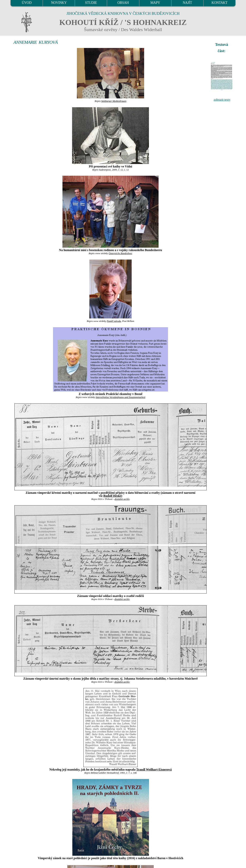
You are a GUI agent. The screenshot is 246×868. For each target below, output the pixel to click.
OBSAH (123, 3)
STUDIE (91, 3)
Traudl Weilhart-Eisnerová (154, 769)
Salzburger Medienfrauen (114, 101)
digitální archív (122, 499)
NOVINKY (59, 3)
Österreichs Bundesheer (120, 253)
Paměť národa (114, 321)
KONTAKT (220, 3)
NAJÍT (187, 3)
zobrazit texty (222, 100)
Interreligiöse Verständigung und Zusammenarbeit (121, 397)
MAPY (155, 3)
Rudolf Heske (112, 496)
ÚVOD (27, 3)
